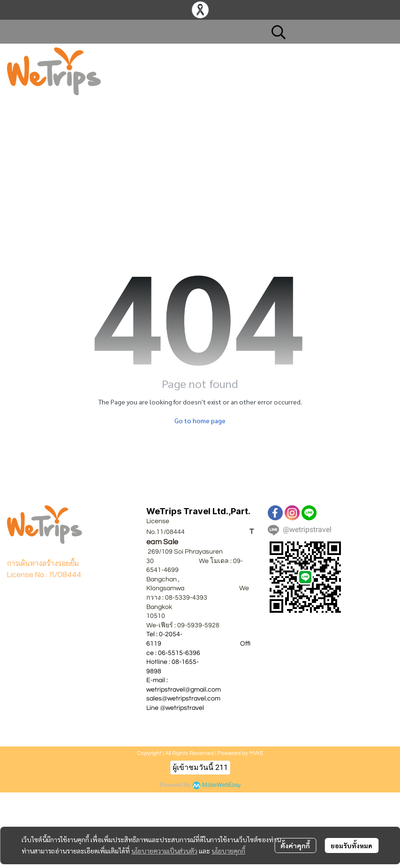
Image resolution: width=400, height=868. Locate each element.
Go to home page (200, 420)
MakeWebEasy (221, 785)
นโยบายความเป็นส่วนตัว (164, 851)
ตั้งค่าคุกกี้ (295, 845)
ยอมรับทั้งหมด (351, 845)
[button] (327, 32)
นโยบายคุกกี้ (228, 851)
